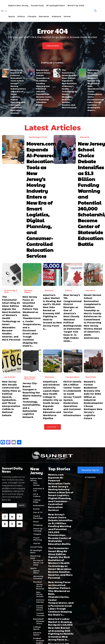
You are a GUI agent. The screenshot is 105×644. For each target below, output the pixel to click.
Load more (52, 293)
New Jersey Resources (29, 259)
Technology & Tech (37, 112)
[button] (95, 11)
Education (84, 112)
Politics (68, 192)
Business (48, 192)
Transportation (71, 259)
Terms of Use (58, 638)
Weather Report (30, 192)
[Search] (22, 371)
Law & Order (8, 259)
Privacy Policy (47, 638)
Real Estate (90, 259)
